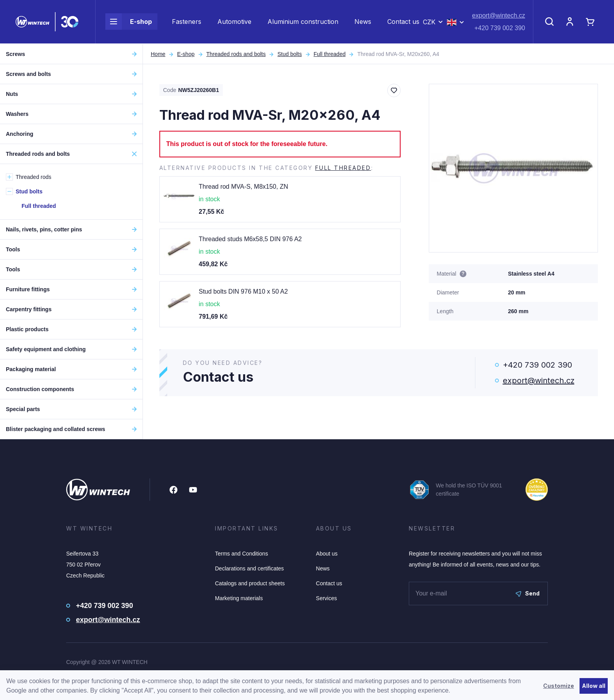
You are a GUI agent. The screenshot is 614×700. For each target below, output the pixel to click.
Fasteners (187, 22)
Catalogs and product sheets (250, 583)
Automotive (234, 22)
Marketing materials (239, 598)
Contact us (403, 22)
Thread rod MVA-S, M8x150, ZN (244, 187)
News (363, 22)
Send (528, 593)
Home (158, 54)
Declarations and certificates (249, 568)
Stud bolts (289, 54)
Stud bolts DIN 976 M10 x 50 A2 (244, 291)
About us (327, 554)
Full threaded (330, 54)
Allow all (594, 686)
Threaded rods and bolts (236, 54)
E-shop (129, 22)
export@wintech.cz (499, 16)
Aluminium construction (303, 22)
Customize (559, 686)
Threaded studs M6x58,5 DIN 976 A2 (250, 239)
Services (327, 598)
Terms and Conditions (241, 554)
